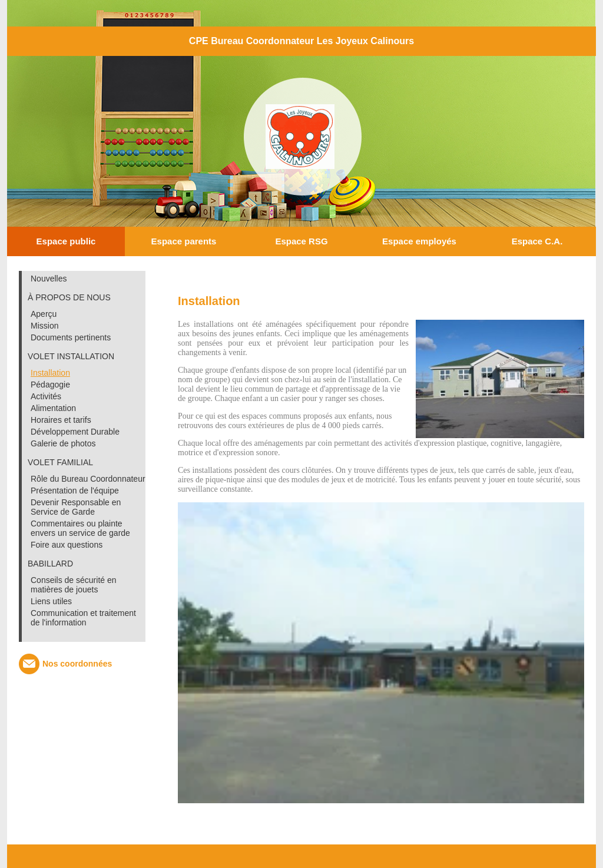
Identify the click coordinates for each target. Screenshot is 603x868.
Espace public (66, 241)
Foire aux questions (67, 545)
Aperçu (44, 314)
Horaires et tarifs (61, 420)
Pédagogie (50, 385)
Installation (50, 373)
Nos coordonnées (77, 664)
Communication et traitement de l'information (83, 618)
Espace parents (184, 241)
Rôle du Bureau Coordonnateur (88, 479)
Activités (46, 396)
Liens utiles (51, 601)
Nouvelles (49, 279)
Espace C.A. (537, 241)
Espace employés (419, 241)
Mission (44, 326)
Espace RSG (301, 241)
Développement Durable (75, 432)
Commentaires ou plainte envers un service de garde (80, 528)
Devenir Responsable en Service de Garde (76, 507)
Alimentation (53, 408)
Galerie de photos (63, 443)
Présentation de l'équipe (75, 491)
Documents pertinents (71, 337)
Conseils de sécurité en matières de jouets (74, 585)
